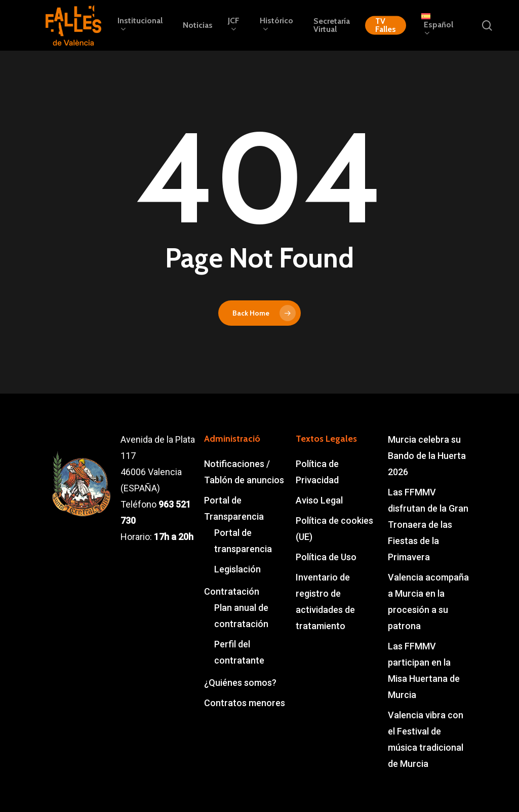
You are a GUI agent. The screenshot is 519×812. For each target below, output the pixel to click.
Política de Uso (326, 557)
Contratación (232, 591)
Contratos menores (245, 703)
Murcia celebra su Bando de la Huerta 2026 (427, 456)
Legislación (237, 569)
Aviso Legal (319, 500)
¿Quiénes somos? (240, 683)
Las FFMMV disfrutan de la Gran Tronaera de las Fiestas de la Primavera (428, 525)
